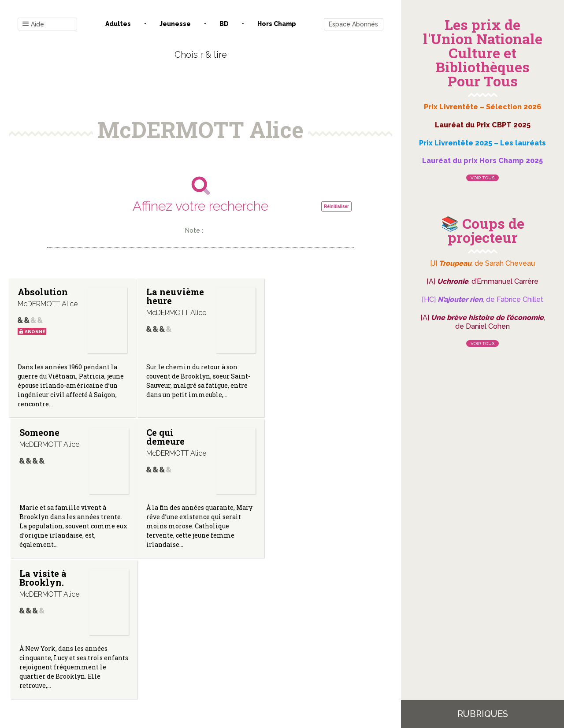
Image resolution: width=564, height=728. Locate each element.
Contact (101, 639)
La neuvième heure (175, 296)
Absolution (43, 292)
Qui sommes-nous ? (155, 639)
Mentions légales (220, 639)
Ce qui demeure (37, 437)
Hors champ (277, 24)
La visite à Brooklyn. (169, 437)
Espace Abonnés (353, 24)
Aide (33, 24)
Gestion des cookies (285, 639)
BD (224, 24)
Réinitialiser (336, 206)
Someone (294, 292)
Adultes (118, 24)
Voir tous (482, 178)
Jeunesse (175, 24)
